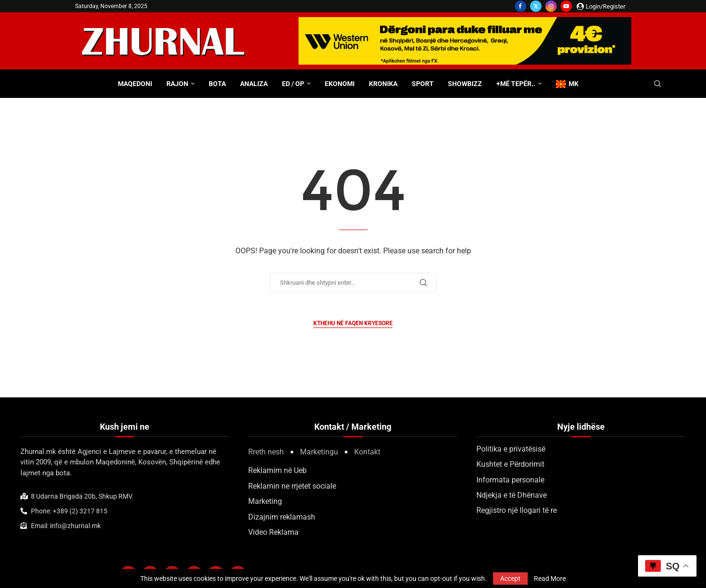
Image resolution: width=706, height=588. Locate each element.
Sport (423, 84)
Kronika (383, 84)
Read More (550, 578)
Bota (217, 84)
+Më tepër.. (516, 84)
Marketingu (319, 452)
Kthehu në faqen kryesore (353, 323)
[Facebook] (521, 6)
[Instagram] (551, 6)
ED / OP (293, 84)
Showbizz (465, 84)
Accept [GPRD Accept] (510, 578)
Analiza (254, 84)
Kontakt (367, 452)
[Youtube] (566, 6)
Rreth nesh (266, 452)
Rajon (177, 84)
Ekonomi (340, 84)
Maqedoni (135, 84)
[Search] (658, 84)
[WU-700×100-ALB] (465, 22)
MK (567, 84)
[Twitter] (536, 6)
